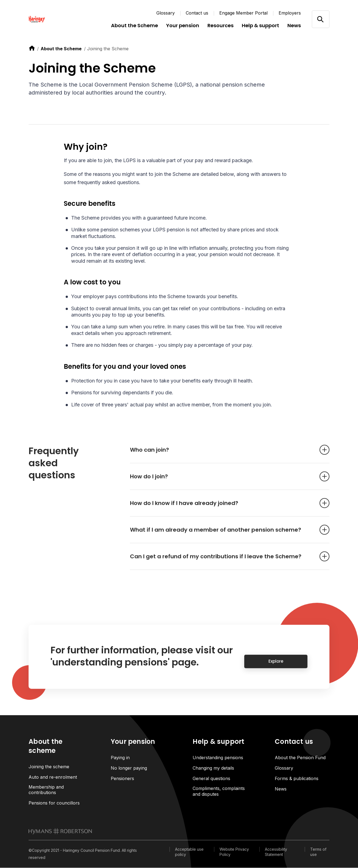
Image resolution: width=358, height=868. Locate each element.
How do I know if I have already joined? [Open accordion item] (221, 508)
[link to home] (32, 48)
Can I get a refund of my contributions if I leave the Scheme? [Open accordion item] (221, 561)
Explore (276, 666)
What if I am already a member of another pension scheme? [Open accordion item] (221, 534)
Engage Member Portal (243, 13)
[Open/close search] (320, 19)
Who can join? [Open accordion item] (221, 454)
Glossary (166, 13)
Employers (290, 13)
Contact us (197, 13)
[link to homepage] (60, 831)
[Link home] (62, 19)
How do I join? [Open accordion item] (221, 481)
